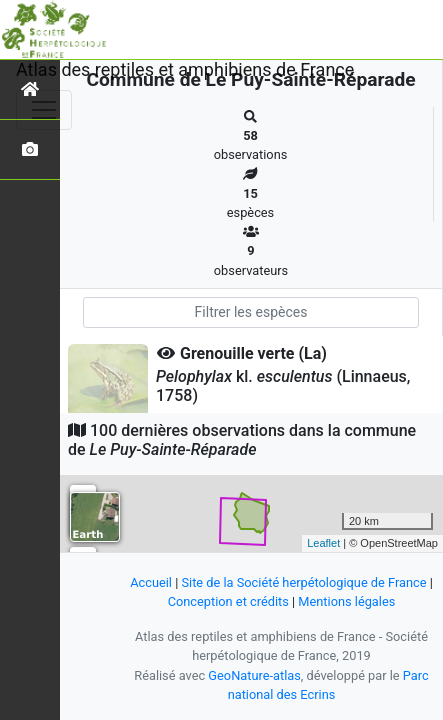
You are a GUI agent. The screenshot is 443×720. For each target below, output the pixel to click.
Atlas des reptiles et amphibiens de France (185, 69)
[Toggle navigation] (44, 110)
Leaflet (323, 543)
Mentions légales (346, 601)
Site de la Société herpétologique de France (303, 582)
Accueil (151, 582)
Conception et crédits (228, 601)
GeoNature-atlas (254, 675)
